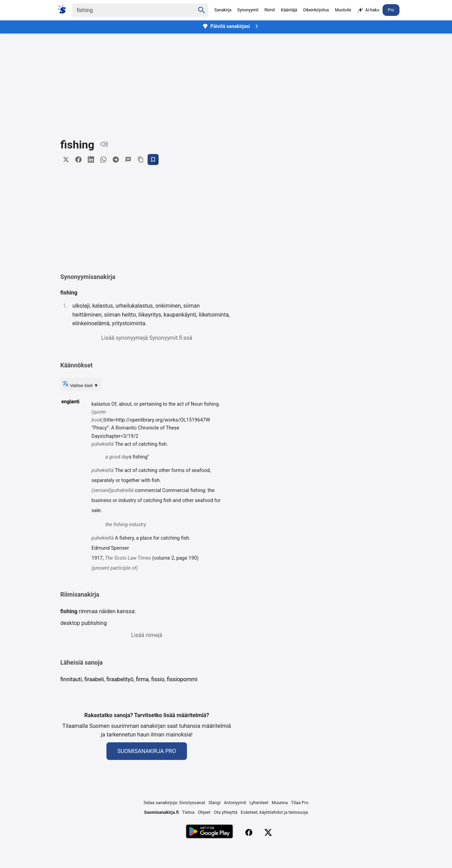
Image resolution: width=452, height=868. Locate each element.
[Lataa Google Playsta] (209, 851)
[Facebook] (249, 851)
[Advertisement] (226, 81)
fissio (158, 698)
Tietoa (188, 831)
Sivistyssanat (192, 822)
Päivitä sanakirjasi (231, 26)
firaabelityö (120, 698)
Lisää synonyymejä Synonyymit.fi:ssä (147, 357)
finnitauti (71, 698)
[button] (147, 230)
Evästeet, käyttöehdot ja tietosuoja (275, 831)
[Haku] (128, 10)
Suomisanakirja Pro (147, 770)
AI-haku (368, 10)
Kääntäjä (289, 10)
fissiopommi (182, 698)
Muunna (280, 822)
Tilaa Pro (300, 822)
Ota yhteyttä (225, 831)
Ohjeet (204, 831)
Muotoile (343, 10)
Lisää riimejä (147, 654)
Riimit (270, 10)
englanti (70, 421)
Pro (391, 10)
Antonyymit (235, 822)
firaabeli (94, 698)
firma (142, 698)
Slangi (214, 822)
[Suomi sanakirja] (64, 9)
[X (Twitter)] (268, 851)
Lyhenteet (259, 822)
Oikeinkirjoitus (316, 10)
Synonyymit (248, 10)
